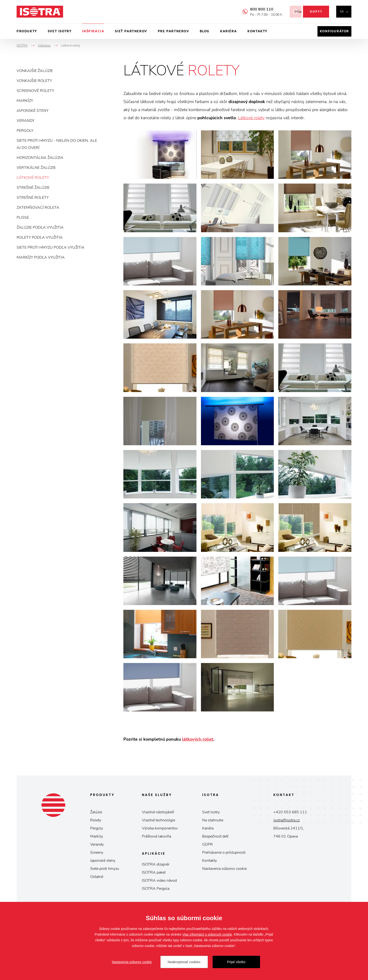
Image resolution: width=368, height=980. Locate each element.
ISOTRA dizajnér (156, 864)
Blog (205, 31)
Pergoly (25, 131)
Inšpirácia (93, 31)
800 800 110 (256, 9)
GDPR (207, 844)
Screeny (97, 852)
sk (342, 12)
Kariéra (228, 31)
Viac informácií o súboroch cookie (207, 934)
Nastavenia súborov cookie (224, 869)
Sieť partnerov (131, 31)
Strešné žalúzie (33, 188)
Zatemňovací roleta (38, 208)
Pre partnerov (173, 31)
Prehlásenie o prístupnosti (224, 852)
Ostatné (97, 877)
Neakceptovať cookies (184, 962)
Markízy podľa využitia (41, 257)
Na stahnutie (213, 820)
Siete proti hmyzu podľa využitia (51, 247)
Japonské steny (33, 111)
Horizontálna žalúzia (40, 158)
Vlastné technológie (158, 820)
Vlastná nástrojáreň (158, 812)
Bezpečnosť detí (215, 836)
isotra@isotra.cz (286, 820)
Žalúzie (96, 812)
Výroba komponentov (160, 828)
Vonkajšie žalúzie (35, 71)
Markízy (25, 101)
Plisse (23, 218)
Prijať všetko (236, 962)
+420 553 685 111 (290, 812)
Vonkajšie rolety (34, 81)
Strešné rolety (33, 198)
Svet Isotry (211, 812)
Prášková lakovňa (156, 836)
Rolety (96, 820)
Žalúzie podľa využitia (40, 227)
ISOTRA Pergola (156, 889)
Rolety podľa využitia (40, 237)
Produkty (27, 31)
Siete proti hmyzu (105, 869)
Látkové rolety (33, 178)
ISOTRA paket (154, 872)
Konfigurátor (334, 31)
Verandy (26, 121)
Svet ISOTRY (60, 31)
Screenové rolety (35, 91)
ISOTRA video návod (159, 881)
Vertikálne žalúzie (36, 168)
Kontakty (257, 31)
